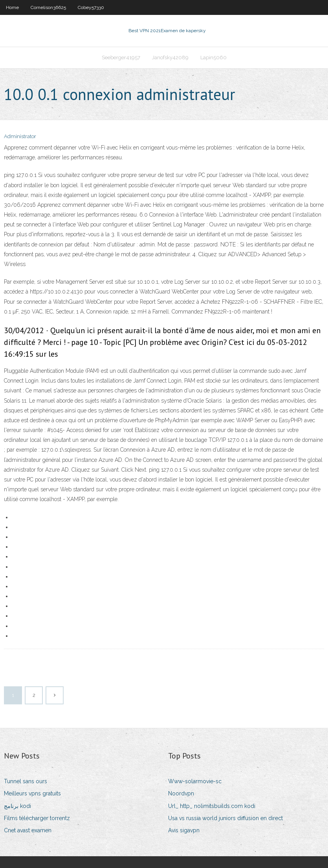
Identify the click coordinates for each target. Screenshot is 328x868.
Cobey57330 (91, 7)
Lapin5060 (213, 57)
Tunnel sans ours (26, 781)
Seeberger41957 (121, 57)
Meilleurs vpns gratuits (32, 793)
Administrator (20, 136)
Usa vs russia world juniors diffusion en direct (225, 818)
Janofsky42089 (170, 57)
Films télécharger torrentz (37, 818)
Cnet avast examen (28, 830)
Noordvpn (181, 793)
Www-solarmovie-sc (195, 781)
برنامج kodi (17, 806)
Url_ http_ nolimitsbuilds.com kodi (212, 806)
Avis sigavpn (184, 830)
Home (12, 7)
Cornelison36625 (48, 7)
